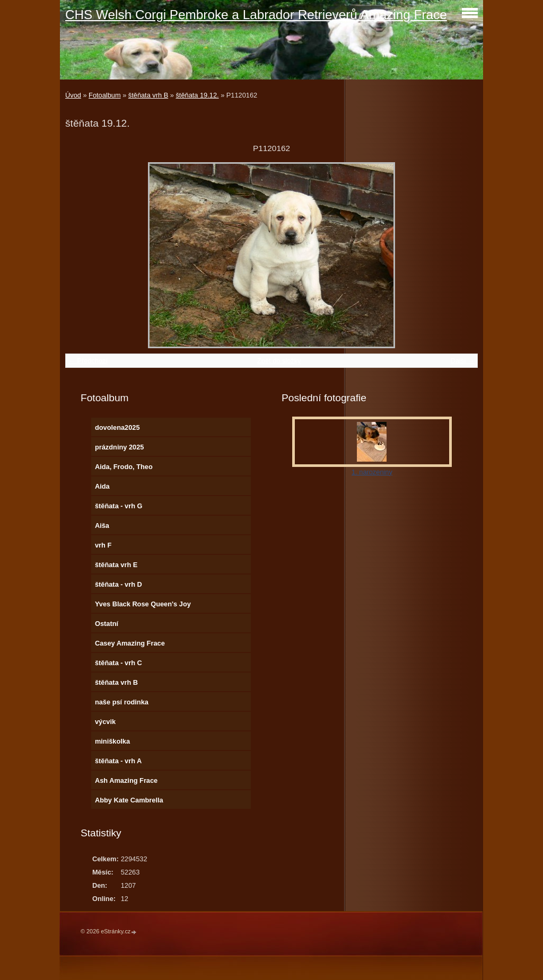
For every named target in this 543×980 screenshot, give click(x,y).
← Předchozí (88, 361)
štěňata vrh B (148, 95)
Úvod (73, 95)
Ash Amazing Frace (126, 780)
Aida (102, 486)
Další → (462, 361)
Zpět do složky (279, 361)
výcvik (105, 722)
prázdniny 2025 (119, 447)
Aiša (102, 526)
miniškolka (112, 741)
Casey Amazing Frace (130, 643)
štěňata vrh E (116, 565)
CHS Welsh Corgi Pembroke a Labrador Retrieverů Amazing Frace (256, 15)
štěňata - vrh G (119, 506)
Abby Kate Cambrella (129, 800)
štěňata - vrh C (119, 663)
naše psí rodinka (122, 702)
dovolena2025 (117, 427)
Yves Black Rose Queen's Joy (143, 604)
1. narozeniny (372, 472)
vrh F (103, 545)
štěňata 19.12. (197, 95)
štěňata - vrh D (119, 584)
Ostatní (107, 624)
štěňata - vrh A (118, 761)
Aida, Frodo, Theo (124, 467)
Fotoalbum (104, 95)
